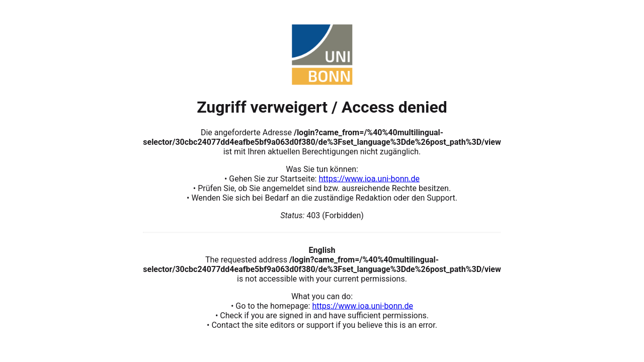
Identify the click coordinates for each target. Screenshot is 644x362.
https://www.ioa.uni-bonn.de (369, 178)
